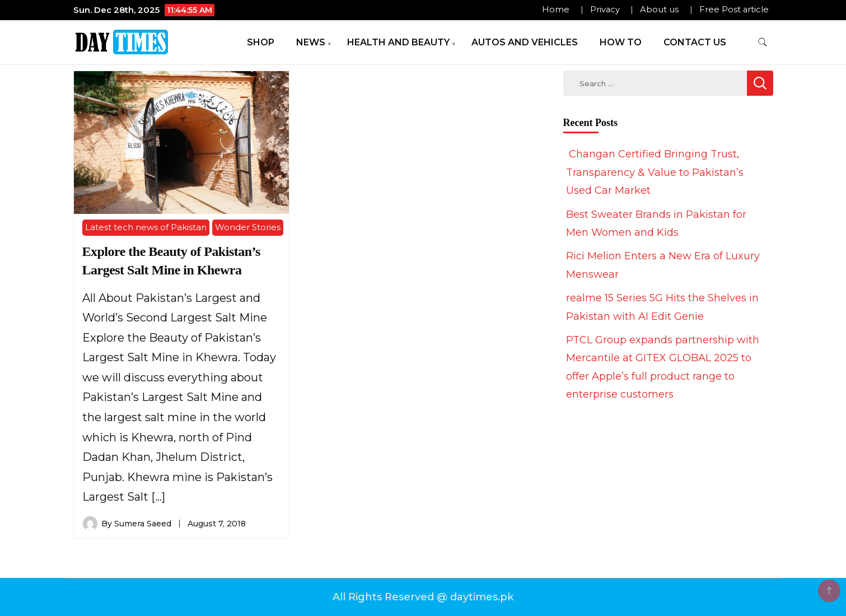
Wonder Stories (248, 227)
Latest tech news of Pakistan (146, 227)
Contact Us (695, 42)
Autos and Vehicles (525, 42)
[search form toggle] (763, 42)
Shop (261, 42)
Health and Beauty (398, 42)
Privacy (605, 10)
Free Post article (734, 10)
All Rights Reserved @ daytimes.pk (423, 597)
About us (659, 10)
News (311, 42)
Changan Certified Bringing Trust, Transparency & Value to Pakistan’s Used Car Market (655, 172)
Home (556, 10)
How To (621, 42)
